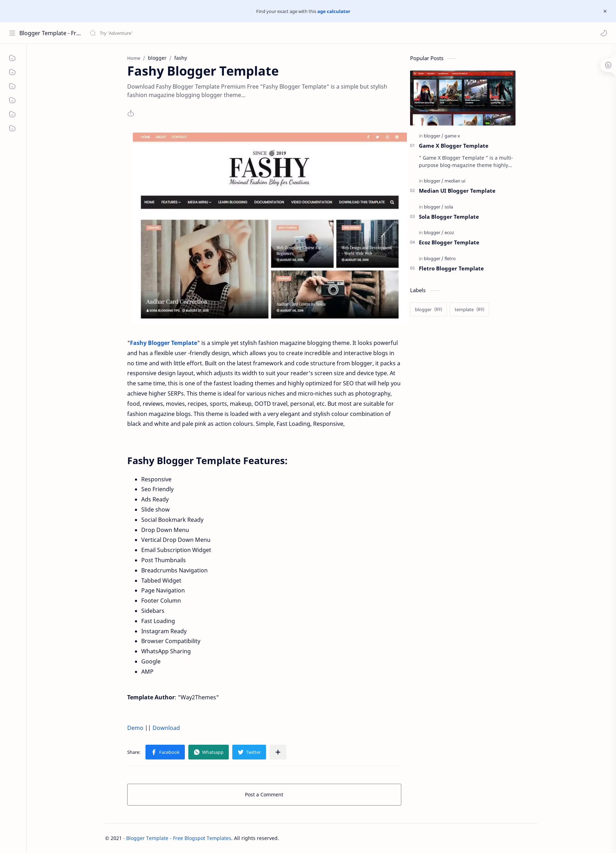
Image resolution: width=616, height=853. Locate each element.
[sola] (449, 207)
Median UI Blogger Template (457, 191)
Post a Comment (264, 794)
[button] (604, 33)
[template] (469, 309)
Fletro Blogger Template (451, 268)
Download (166, 728)
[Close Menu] (605, 11)
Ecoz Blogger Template (449, 242)
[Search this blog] (146, 33)
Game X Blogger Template (454, 146)
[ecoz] (449, 232)
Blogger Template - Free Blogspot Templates (50, 33)
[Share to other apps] (278, 752)
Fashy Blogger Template (164, 343)
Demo (135, 728)
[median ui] (455, 181)
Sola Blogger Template (449, 217)
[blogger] (434, 136)
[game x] (452, 136)
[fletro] (450, 258)
